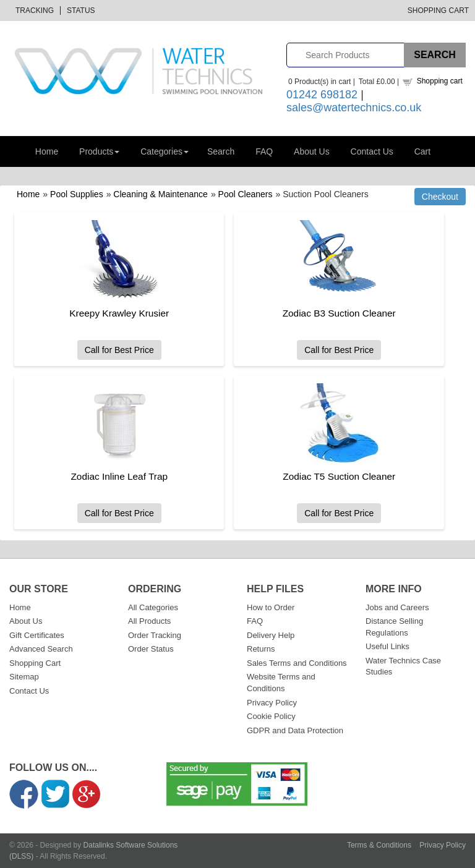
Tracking (35, 11)
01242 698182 (322, 95)
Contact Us (372, 151)
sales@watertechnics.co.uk (354, 108)
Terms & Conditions (379, 845)
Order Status (151, 649)
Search (221, 151)
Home (47, 151)
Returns (261, 649)
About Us (312, 151)
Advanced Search (41, 649)
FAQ (264, 151)
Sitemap (24, 677)
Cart (422, 151)
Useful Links (387, 646)
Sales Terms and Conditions (297, 663)
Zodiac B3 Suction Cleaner (339, 313)
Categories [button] (165, 151)
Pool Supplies (77, 194)
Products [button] (99, 151)
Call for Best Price (119, 350)
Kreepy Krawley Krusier (119, 313)
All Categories (153, 607)
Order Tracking (155, 635)
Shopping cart (440, 81)
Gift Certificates (37, 635)
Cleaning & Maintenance (160, 194)
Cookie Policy (271, 716)
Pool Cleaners (246, 194)
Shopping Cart (438, 11)
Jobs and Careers (397, 607)
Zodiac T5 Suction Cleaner (339, 476)
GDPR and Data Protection (295, 730)
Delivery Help (271, 635)
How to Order (271, 607)
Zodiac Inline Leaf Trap (119, 476)
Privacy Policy (272, 703)
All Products (149, 621)
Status (81, 11)
